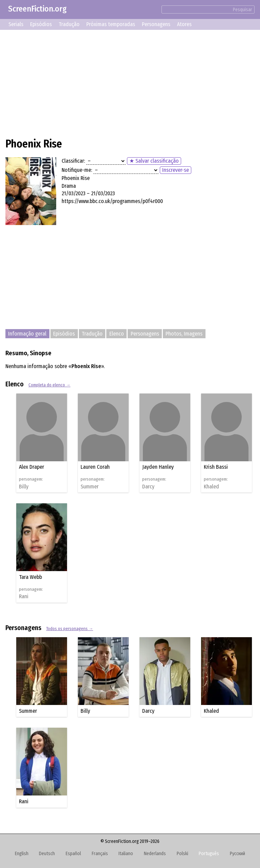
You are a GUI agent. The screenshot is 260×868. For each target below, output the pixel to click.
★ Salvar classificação (154, 161)
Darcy (148, 487)
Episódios (41, 24)
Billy (24, 487)
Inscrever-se (176, 170)
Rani (24, 597)
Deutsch (47, 854)
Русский (237, 854)
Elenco (117, 334)
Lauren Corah (95, 467)
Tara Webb (30, 577)
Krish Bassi (216, 467)
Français (100, 854)
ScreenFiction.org (37, 9)
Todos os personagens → (70, 629)
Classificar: (73, 161)
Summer (90, 487)
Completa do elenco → (49, 385)
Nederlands (155, 854)
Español (73, 854)
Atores (184, 24)
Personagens (156, 24)
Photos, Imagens (184, 334)
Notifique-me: (77, 170)
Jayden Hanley (158, 467)
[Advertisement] (130, 83)
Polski (182, 854)
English (22, 854)
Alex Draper (31, 467)
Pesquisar (243, 10)
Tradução (69, 24)
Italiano (126, 854)
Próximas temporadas (111, 24)
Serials (16, 24)
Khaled (211, 487)
